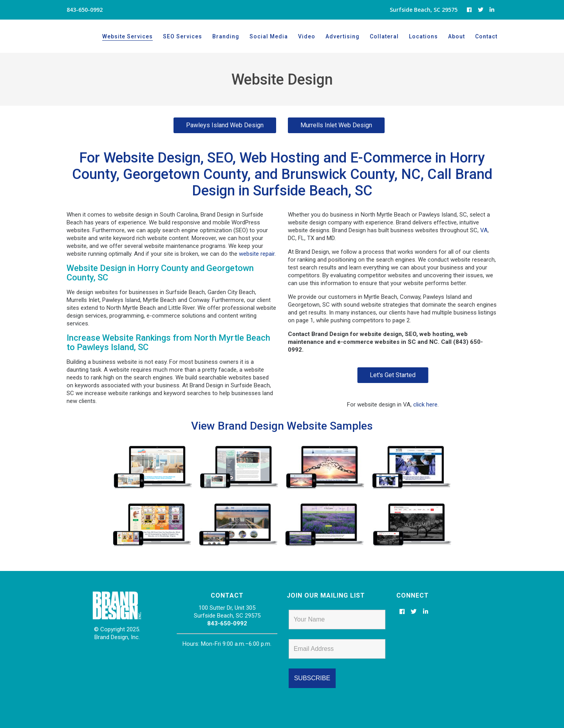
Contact (486, 36)
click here (425, 405)
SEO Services (183, 36)
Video (307, 36)
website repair (257, 254)
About (456, 36)
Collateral (384, 36)
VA (484, 230)
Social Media (269, 36)
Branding (226, 36)
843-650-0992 (227, 623)
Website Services (127, 36)
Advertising (343, 36)
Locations (423, 36)
